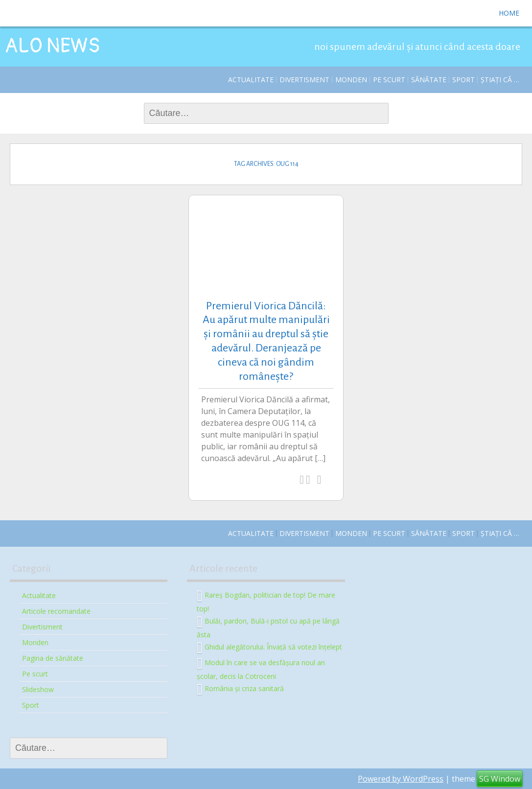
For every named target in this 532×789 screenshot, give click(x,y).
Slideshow (38, 689)
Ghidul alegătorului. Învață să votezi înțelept (273, 646)
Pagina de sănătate (53, 658)
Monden (351, 80)
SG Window (500, 779)
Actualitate (251, 80)
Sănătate (429, 80)
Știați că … (500, 80)
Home (509, 13)
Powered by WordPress (401, 779)
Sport (463, 80)
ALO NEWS (52, 46)
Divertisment (304, 80)
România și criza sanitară (244, 688)
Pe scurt (389, 80)
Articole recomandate (56, 611)
